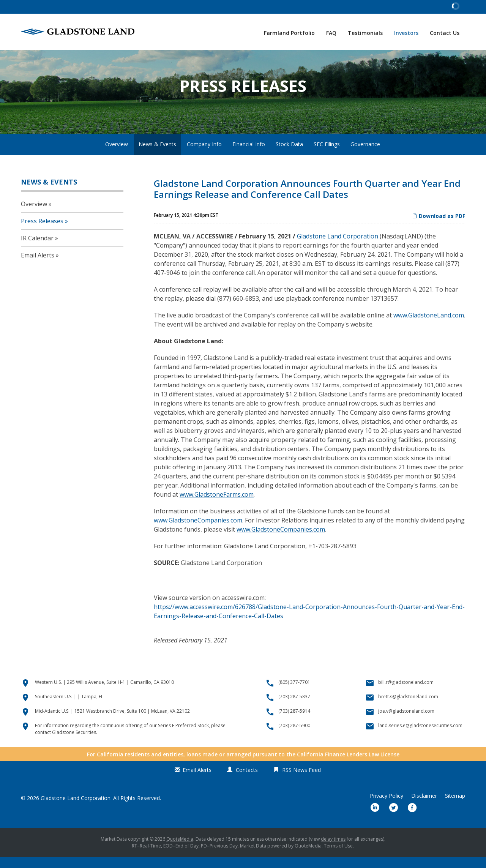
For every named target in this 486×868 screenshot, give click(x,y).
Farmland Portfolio (289, 33)
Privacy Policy (387, 807)
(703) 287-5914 (294, 722)
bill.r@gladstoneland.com (406, 693)
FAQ (331, 33)
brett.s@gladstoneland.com (408, 708)
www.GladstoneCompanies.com (198, 531)
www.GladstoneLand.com (429, 326)
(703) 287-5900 (294, 736)
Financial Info (249, 155)
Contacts (247, 781)
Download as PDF (439, 227)
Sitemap (455, 807)
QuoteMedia (180, 850)
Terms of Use (338, 857)
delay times (333, 850)
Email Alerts (38, 266)
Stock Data (289, 155)
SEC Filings (327, 155)
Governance (365, 155)
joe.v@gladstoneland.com (406, 722)
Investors (406, 33)
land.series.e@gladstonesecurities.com (420, 736)
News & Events (157, 155)
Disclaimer (424, 807)
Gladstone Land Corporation (338, 247)
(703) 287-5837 (294, 708)
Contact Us (445, 33)
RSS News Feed (301, 781)
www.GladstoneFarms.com (217, 505)
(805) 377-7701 (294, 693)
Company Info (204, 155)
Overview (117, 155)
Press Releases (42, 232)
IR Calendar (37, 249)
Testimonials (365, 33)
